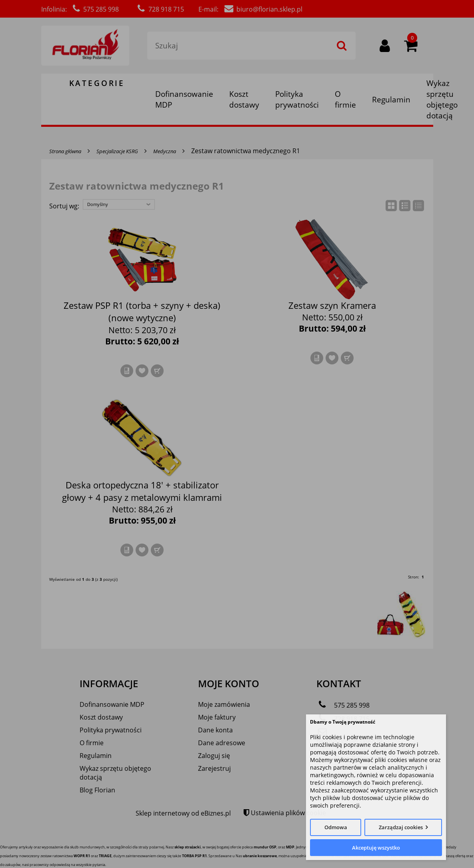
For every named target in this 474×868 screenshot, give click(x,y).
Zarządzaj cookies (401, 827)
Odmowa (336, 827)
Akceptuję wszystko (376, 848)
